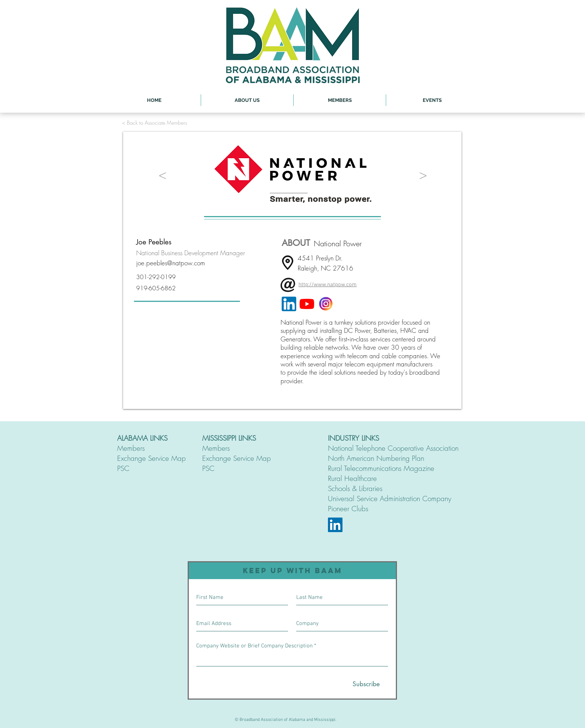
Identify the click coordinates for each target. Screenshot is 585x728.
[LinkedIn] (335, 525)
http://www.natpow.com (328, 285)
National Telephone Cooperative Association (393, 448)
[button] (247, 100)
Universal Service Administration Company (390, 499)
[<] (163, 174)
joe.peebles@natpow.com (171, 263)
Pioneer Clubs (348, 509)
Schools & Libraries (355, 488)
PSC (123, 468)
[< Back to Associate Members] (154, 123)
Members (131, 448)
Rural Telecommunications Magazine (381, 468)
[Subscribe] (366, 684)
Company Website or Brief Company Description (254, 646)
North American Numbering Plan (376, 458)
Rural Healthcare (352, 478)
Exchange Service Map (151, 458)
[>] (423, 174)
